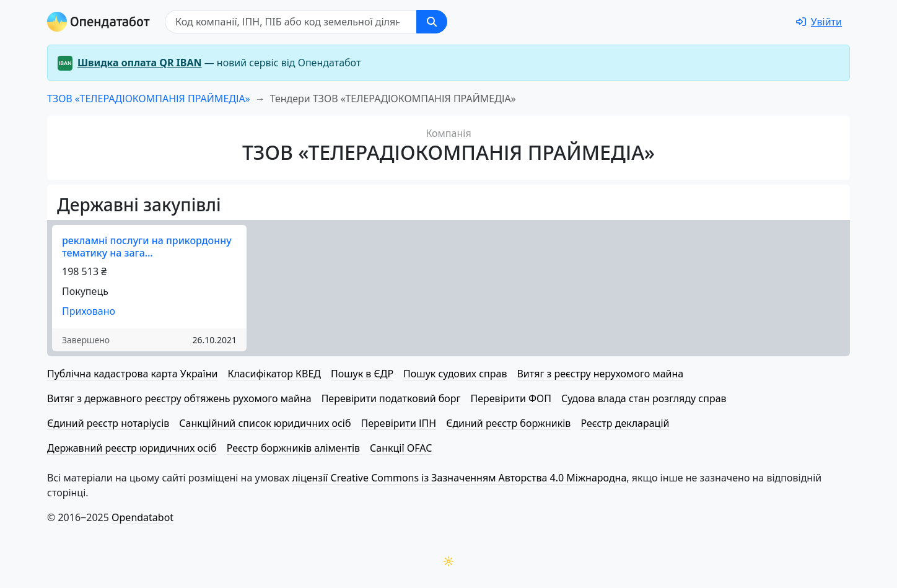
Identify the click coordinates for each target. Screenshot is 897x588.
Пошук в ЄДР (362, 374)
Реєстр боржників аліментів (293, 448)
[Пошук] (291, 22)
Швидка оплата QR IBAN (140, 63)
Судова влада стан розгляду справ (644, 398)
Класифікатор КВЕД (274, 374)
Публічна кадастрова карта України (132, 374)
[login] (819, 22)
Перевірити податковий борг (391, 398)
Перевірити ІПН (399, 423)
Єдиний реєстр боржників (508, 423)
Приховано (89, 311)
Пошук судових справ (455, 374)
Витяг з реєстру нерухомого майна (600, 374)
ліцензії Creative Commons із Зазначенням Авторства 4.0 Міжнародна (459, 478)
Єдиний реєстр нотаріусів (108, 423)
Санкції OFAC (401, 448)
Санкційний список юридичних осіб (265, 423)
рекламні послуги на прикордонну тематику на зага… (147, 246)
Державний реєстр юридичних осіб (132, 448)
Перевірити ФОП (511, 398)
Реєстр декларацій (625, 423)
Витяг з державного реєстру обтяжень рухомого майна (179, 398)
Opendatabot (142, 517)
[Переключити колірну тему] (448, 561)
